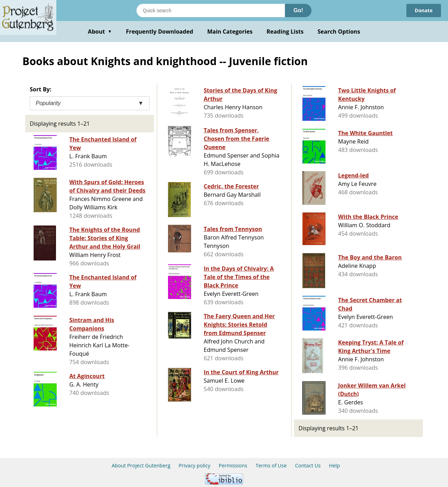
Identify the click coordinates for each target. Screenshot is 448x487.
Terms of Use (271, 465)
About (100, 32)
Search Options (339, 32)
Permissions (233, 465)
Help (334, 465)
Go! (298, 10)
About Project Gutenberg (141, 465)
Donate (424, 10)
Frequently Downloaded (160, 32)
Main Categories (230, 32)
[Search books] (211, 11)
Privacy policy (194, 465)
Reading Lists (285, 32)
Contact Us (308, 465)
